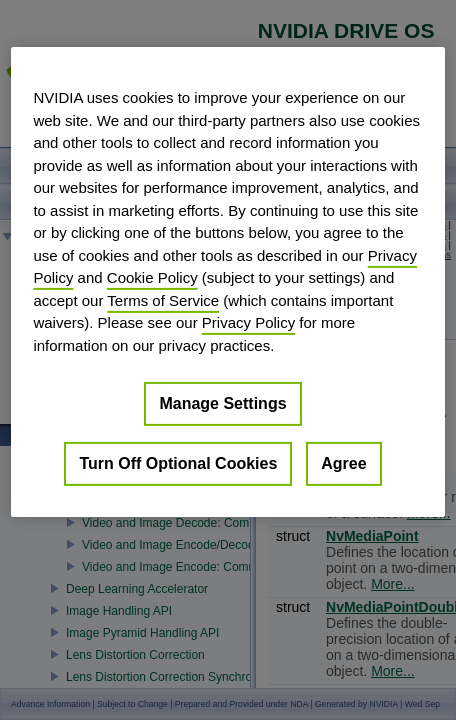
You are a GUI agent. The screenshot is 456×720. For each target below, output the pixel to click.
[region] (227, 282)
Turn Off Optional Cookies (178, 463)
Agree (343, 463)
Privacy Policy (248, 322)
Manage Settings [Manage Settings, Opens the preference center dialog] (222, 403)
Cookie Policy (152, 277)
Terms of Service (163, 299)
